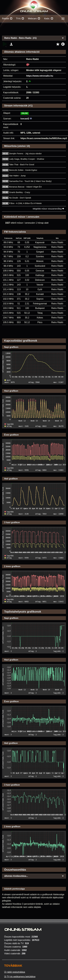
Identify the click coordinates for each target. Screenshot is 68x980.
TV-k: (20, 19)
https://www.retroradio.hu (40, 76)
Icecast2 (25, 119)
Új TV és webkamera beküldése (20, 977)
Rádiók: (7, 19)
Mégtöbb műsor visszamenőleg (49, 209)
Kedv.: (49, 19)
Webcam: (34, 19)
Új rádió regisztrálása (15, 972)
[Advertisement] (34, 31)
